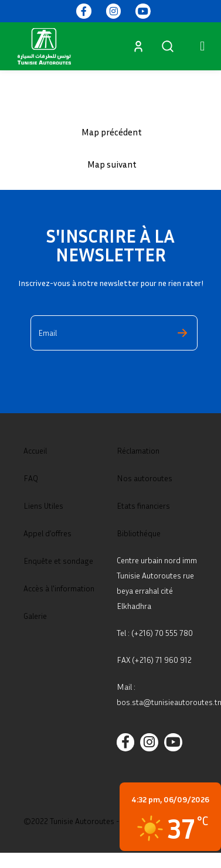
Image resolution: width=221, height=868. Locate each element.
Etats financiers (143, 506)
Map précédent (112, 132)
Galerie (35, 616)
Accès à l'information (59, 588)
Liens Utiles (43, 506)
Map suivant (112, 164)
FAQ (31, 478)
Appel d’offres (47, 533)
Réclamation (138, 450)
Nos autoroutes (144, 478)
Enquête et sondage (58, 561)
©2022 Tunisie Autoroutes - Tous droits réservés (108, 821)
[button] (203, 46)
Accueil (35, 450)
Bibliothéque (139, 533)
